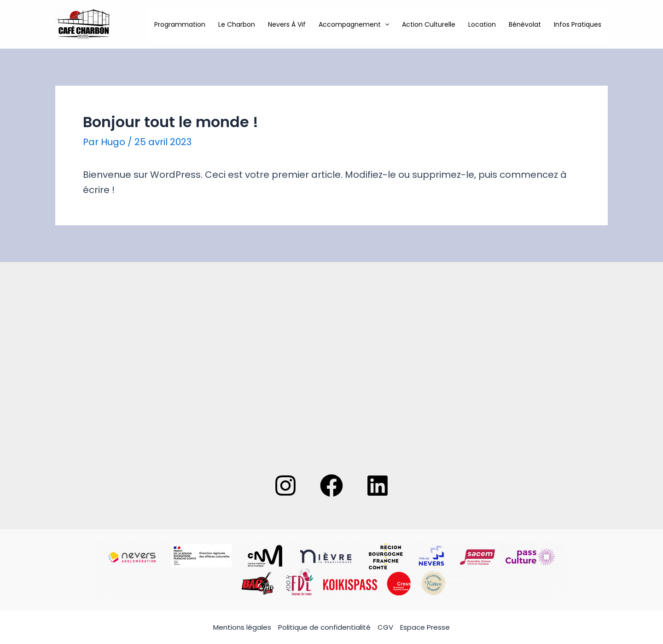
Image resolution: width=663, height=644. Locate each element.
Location (482, 24)
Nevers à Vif (287, 24)
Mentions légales (242, 627)
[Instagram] (285, 486)
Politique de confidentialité (324, 627)
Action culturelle (429, 24)
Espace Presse (425, 627)
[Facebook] (331, 486)
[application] (385, 24)
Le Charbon (237, 24)
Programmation (180, 24)
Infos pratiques (578, 24)
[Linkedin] (378, 486)
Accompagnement (354, 24)
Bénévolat (525, 24)
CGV (385, 627)
